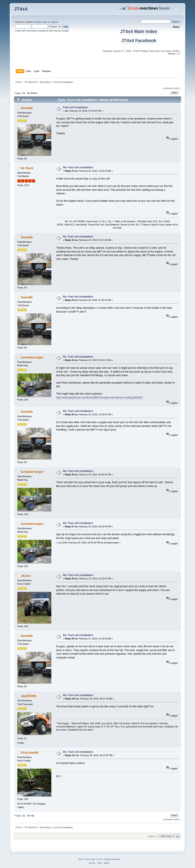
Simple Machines (112, 859)
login (45, 22)
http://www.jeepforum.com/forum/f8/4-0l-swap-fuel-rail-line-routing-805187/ (100, 398)
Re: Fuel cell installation (78, 167)
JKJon (26, 576)
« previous (168, 88)
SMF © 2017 (97, 859)
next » (177, 88)
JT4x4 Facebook (139, 41)
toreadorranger (32, 357)
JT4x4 (21, 9)
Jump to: (152, 836)
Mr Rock (27, 168)
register (54, 22)
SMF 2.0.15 (84, 859)
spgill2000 (29, 696)
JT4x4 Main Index (139, 32)
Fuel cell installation (76, 107)
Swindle (27, 108)
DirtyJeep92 (30, 752)
